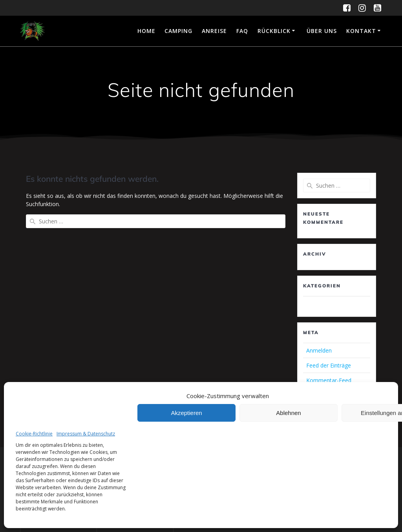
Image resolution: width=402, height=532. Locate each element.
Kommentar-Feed (329, 380)
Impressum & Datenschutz (86, 434)
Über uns (322, 31)
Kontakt (361, 31)
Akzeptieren (186, 413)
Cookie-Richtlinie (34, 434)
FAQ (242, 31)
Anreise (214, 31)
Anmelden (319, 350)
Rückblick (274, 31)
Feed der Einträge (329, 365)
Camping (178, 31)
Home (146, 31)
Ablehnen (288, 413)
